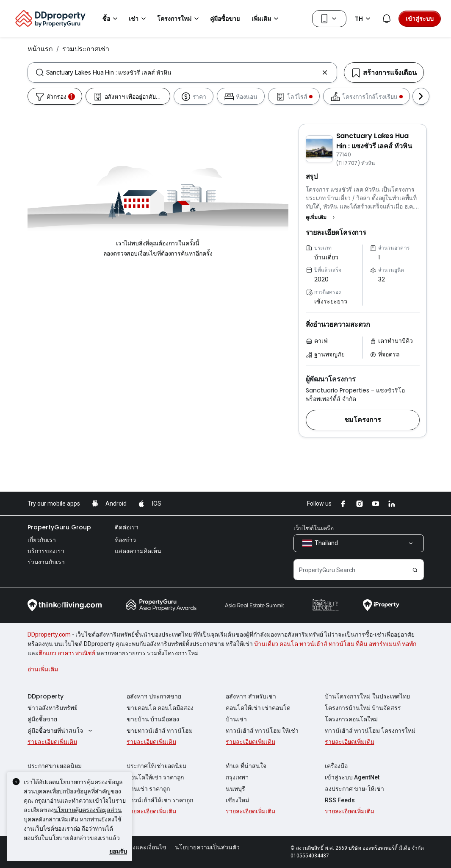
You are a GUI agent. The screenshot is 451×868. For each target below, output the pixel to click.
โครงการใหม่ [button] (179, 19)
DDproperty (46, 696)
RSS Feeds (340, 800)
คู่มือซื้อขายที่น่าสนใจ (61, 731)
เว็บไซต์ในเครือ (314, 528)
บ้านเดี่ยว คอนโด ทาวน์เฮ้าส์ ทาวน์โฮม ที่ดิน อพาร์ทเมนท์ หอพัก (335, 644)
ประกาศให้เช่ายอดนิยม (156, 766)
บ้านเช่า (236, 719)
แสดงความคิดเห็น (138, 551)
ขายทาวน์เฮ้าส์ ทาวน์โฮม (160, 731)
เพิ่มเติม (266, 19)
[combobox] (182, 72)
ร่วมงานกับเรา (46, 562)
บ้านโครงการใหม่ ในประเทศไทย (367, 696)
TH (364, 19)
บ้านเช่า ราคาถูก (148, 789)
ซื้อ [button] (111, 19)
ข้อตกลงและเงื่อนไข (140, 847)
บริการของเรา (46, 551)
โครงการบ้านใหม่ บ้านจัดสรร (363, 708)
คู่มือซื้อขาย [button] (225, 19)
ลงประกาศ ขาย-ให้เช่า (354, 789)
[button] (321, 217)
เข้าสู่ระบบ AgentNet (352, 777)
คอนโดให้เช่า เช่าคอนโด (258, 708)
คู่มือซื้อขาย (42, 719)
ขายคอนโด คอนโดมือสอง (160, 708)
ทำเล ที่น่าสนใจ (246, 766)
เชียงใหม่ (237, 800)
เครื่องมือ (336, 766)
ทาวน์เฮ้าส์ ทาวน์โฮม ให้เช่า (262, 731)
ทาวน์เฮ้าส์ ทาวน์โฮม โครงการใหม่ (370, 731)
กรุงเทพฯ (237, 777)
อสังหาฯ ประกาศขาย (154, 696)
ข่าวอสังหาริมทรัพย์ (53, 708)
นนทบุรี (235, 789)
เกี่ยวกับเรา (42, 540)
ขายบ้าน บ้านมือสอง (153, 719)
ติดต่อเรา (127, 527)
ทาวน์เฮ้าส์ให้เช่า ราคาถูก (160, 800)
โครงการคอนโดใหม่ (351, 719)
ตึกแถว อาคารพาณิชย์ (67, 653)
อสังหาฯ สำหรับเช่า (251, 696)
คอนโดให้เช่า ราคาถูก (155, 777)
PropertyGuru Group (59, 527)
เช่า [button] (139, 19)
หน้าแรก (40, 49)
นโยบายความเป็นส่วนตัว (207, 847)
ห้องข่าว (125, 540)
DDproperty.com (49, 634)
